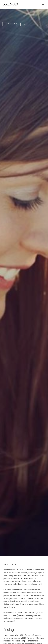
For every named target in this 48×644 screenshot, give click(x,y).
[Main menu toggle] (43, 4)
